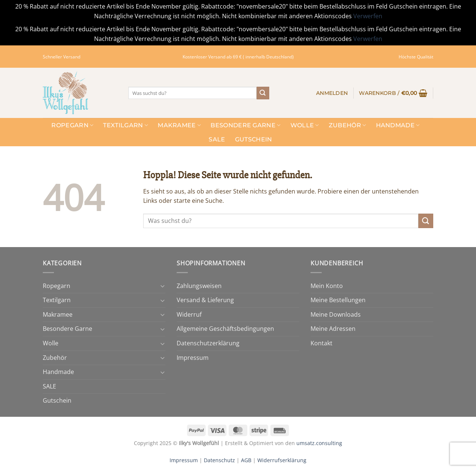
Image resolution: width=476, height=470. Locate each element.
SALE (217, 139)
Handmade (398, 125)
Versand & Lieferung (205, 300)
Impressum (193, 358)
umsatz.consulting (319, 443)
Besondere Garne (245, 125)
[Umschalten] (163, 286)
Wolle (305, 125)
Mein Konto (327, 286)
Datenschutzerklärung (208, 343)
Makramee (179, 125)
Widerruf (189, 314)
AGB (246, 460)
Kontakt (321, 343)
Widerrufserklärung (282, 460)
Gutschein (254, 139)
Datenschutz (219, 460)
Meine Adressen (333, 329)
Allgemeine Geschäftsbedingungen (225, 329)
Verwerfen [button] (368, 16)
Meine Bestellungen (338, 300)
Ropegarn (72, 125)
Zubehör (348, 125)
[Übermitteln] (263, 93)
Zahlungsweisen (199, 286)
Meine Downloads (336, 314)
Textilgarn (126, 125)
